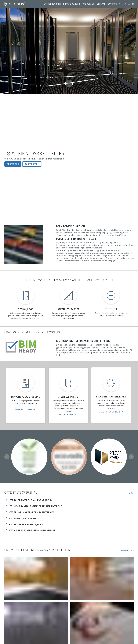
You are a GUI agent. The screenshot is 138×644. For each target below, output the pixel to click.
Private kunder (71, 4)
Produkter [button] (88, 4)
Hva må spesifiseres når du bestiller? (31, 530)
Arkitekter (35, 4)
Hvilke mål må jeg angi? (22, 518)
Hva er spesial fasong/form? (25, 524)
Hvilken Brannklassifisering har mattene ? (35, 506)
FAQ (131, 493)
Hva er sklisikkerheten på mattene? (30, 512)
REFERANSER (127, 550)
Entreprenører (52, 4)
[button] (120, 4)
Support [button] (113, 4)
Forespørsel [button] (32, 164)
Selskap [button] (101, 4)
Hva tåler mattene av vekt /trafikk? (30, 500)
